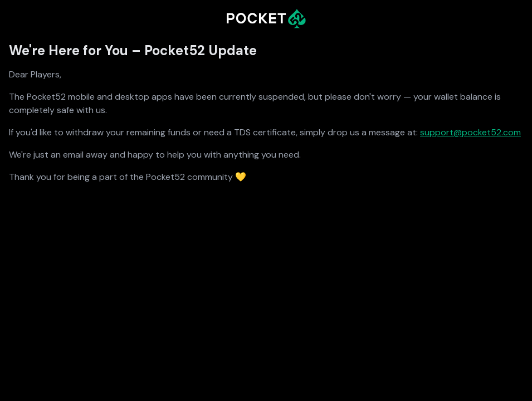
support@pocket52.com (470, 132)
